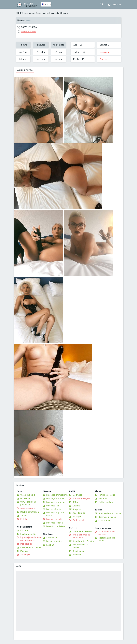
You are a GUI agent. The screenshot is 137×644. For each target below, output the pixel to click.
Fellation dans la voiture (80, 546)
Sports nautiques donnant (107, 533)
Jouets (24, 516)
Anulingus (25, 555)
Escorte (24, 530)
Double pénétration (30, 512)
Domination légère (81, 498)
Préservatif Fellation (82, 531)
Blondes (104, 59)
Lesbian (50, 545)
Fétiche (24, 519)
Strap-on (77, 509)
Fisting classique (107, 495)
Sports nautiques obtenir (107, 539)
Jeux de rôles (79, 513)
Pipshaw (24, 551)
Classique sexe (28, 495)
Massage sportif (54, 519)
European (104, 52)
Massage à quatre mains (55, 514)
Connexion (115, 4)
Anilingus (77, 555)
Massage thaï (53, 506)
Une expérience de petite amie (81, 536)
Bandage (77, 517)
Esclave (76, 506)
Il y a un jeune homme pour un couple (31, 539)
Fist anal (103, 498)
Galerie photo (25, 70)
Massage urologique (56, 502)
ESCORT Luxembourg (25, 13)
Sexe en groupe (28, 508)
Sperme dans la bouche (110, 513)
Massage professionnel (58, 495)
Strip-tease (52, 538)
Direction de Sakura (56, 526)
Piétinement (78, 520)
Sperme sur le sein (107, 517)
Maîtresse (77, 495)
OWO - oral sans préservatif (28, 503)
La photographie (28, 534)
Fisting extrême (106, 502)
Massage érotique (55, 498)
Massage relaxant (55, 523)
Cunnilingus (78, 551)
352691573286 (29, 27)
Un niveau (25, 498)
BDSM (75, 502)
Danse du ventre (54, 541)
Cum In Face (104, 521)
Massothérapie (54, 509)
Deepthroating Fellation (84, 541)
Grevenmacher (42, 13)
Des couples (26, 544)
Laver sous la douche (31, 547)
